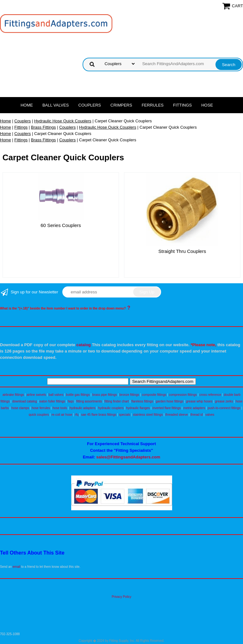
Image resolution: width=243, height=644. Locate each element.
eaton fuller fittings (52, 401)
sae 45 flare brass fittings (99, 415)
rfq (77, 415)
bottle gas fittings (78, 395)
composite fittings (154, 395)
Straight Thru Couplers (182, 251)
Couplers (90, 105)
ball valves (56, 395)
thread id (197, 415)
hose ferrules (41, 408)
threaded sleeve (177, 415)
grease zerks (224, 401)
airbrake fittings (13, 395)
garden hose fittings (169, 401)
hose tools (60, 408)
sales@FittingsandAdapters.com (128, 457)
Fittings (182, 105)
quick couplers (39, 415)
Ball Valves (56, 105)
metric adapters (194, 408)
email (16, 567)
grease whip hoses (199, 401)
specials (125, 415)
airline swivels (36, 395)
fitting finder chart (117, 401)
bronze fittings (129, 395)
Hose (207, 105)
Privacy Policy (121, 597)
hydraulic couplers (111, 408)
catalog (84, 345)
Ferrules (153, 105)
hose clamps (20, 408)
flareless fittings (142, 401)
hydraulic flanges (138, 408)
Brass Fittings (44, 127)
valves (210, 415)
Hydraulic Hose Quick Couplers (63, 121)
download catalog (25, 401)
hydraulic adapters (83, 408)
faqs (71, 401)
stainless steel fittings (148, 415)
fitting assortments (89, 401)
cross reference (210, 395)
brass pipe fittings (105, 395)
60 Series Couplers (61, 225)
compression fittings (183, 395)
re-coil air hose (62, 415)
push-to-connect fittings (224, 408)
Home (27, 105)
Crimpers (121, 105)
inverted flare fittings (167, 408)
